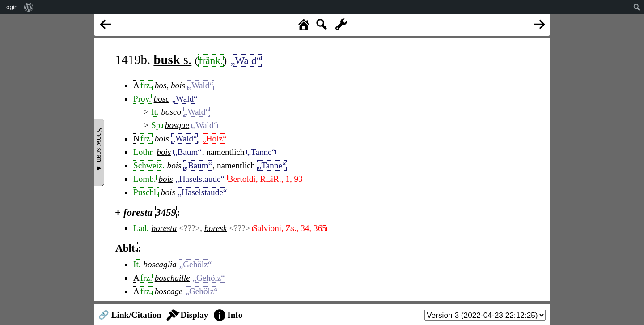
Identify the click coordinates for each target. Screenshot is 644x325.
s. (172, 60)
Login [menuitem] (10, 7)
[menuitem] (29, 7)
